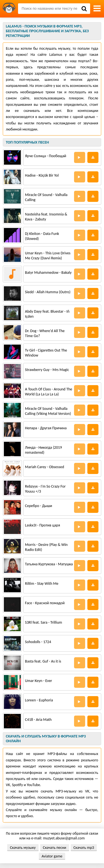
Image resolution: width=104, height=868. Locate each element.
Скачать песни (55, 848)
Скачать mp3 (84, 848)
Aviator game (52, 856)
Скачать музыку (23, 848)
